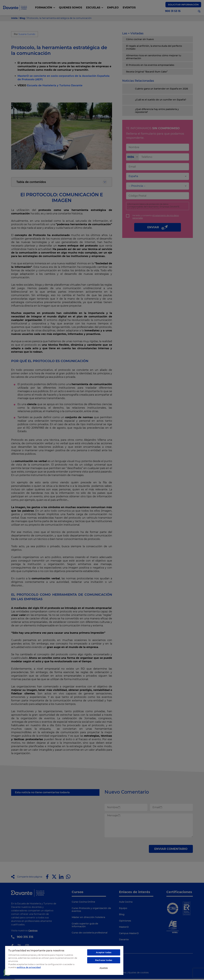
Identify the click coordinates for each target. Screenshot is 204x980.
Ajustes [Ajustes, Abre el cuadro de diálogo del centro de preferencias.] (104, 968)
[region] (64, 960)
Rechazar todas (104, 960)
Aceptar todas (104, 952)
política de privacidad (29, 967)
